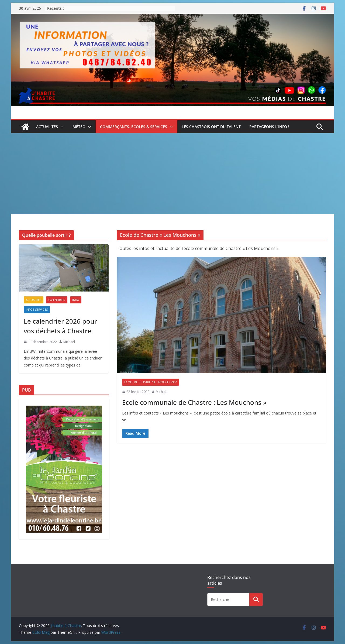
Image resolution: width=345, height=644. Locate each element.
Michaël (162, 392)
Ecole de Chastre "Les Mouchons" (151, 382)
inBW (76, 300)
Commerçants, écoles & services (134, 127)
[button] (61, 127)
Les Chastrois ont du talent (211, 127)
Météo (79, 127)
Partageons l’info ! (269, 127)
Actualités (47, 127)
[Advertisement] (172, 174)
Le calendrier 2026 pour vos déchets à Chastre (60, 326)
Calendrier (57, 300)
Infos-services (37, 310)
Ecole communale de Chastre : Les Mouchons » (194, 402)
